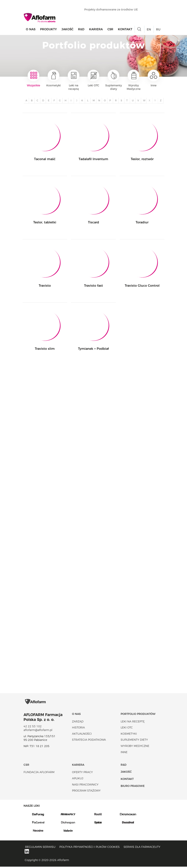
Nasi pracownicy (85, 786)
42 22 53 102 (33, 727)
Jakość (67, 29)
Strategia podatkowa (89, 741)
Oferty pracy (82, 773)
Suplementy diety (114, 80)
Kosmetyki (54, 78)
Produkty (48, 29)
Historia (78, 729)
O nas (31, 29)
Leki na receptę (74, 80)
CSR (110, 29)
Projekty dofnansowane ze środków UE (113, 10)
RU (158, 29)
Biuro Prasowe (133, 787)
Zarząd (78, 723)
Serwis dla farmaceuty (142, 848)
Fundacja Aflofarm (39, 773)
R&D (81, 29)
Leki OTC (93, 78)
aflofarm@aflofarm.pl (38, 731)
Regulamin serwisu (40, 848)
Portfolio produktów (138, 715)
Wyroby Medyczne (134, 80)
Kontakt (125, 29)
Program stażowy (86, 792)
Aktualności (82, 735)
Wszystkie (33, 78)
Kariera (96, 29)
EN (149, 29)
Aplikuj (78, 779)
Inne (154, 78)
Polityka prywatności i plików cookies (90, 848)
